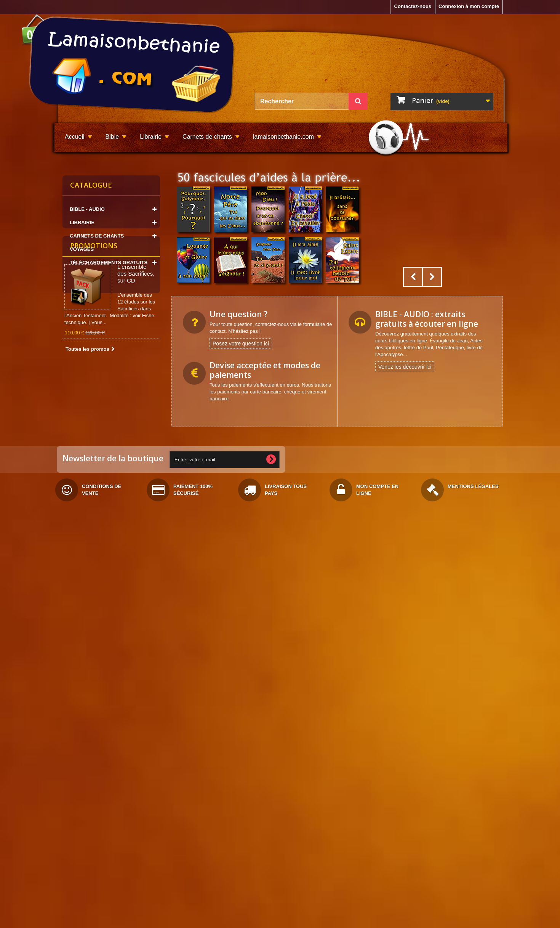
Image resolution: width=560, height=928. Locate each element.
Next (432, 277)
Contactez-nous (413, 6)
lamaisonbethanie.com (283, 137)
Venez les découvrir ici (405, 367)
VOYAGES (82, 249)
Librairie (151, 137)
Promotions (94, 296)
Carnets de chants (207, 137)
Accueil (75, 137)
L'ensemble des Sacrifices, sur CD (136, 324)
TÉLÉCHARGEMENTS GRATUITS (109, 263)
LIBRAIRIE (82, 222)
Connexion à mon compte (469, 6)
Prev (413, 277)
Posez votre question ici (241, 344)
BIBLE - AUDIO (87, 209)
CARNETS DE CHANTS (97, 236)
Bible (112, 137)
